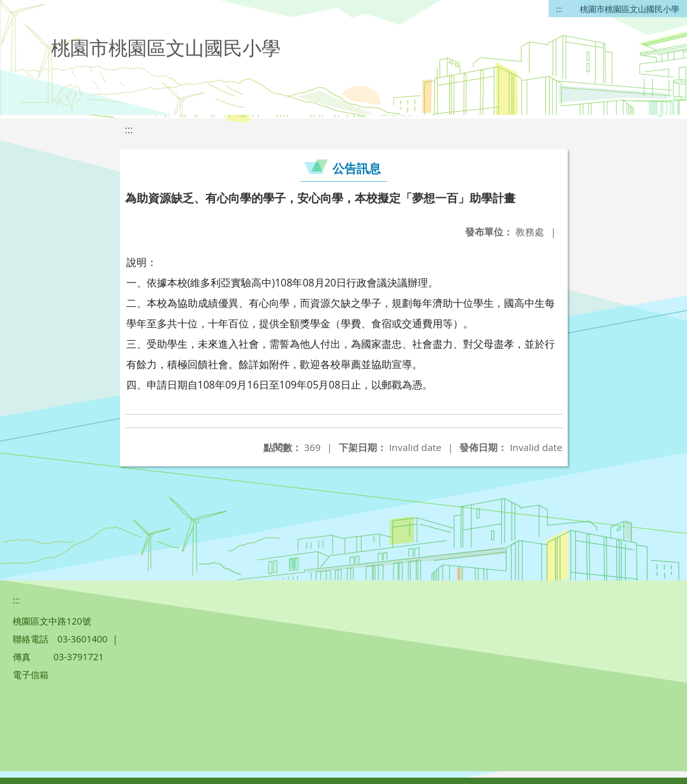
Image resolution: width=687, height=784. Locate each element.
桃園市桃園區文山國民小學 (630, 9)
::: (559, 9)
